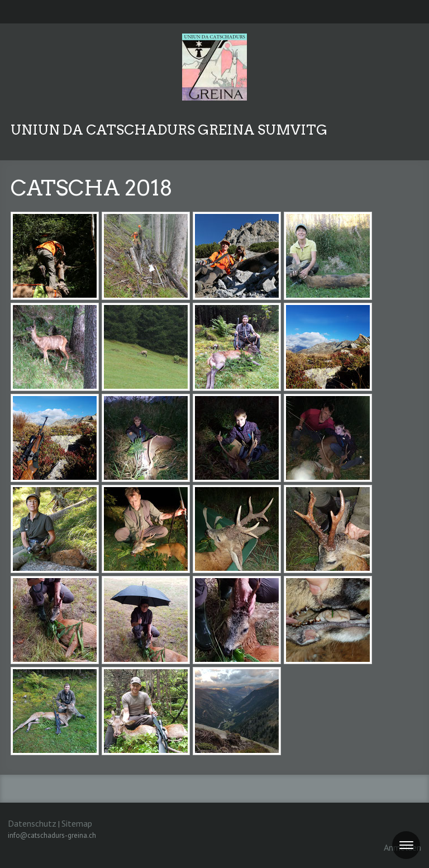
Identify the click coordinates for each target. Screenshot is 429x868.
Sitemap (77, 823)
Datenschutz (32, 823)
